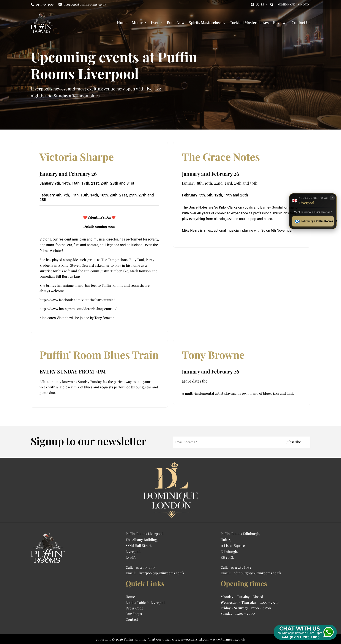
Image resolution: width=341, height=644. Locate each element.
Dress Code (134, 608)
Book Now (176, 22)
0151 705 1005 (43, 4)
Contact (132, 619)
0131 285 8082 (241, 567)
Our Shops (134, 614)
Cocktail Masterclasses (249, 22)
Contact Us (301, 22)
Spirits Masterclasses (207, 22)
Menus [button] (138, 22)
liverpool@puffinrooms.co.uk (82, 4)
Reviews (280, 22)
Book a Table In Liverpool (146, 602)
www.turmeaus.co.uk (229, 639)
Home (122, 22)
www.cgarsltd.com (195, 639)
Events (157, 22)
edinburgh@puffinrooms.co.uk (257, 573)
